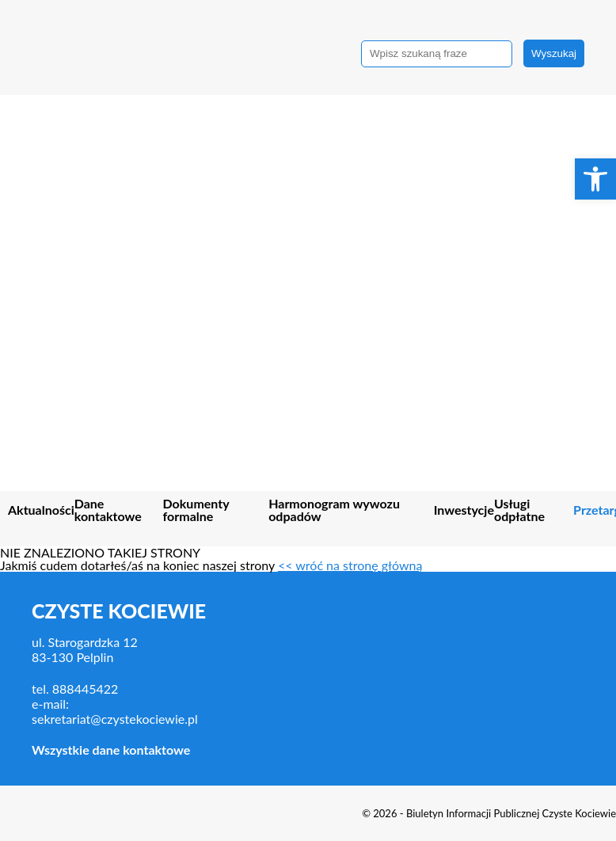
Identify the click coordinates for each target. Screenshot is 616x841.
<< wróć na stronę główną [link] (350, 565)
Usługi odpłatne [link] (519, 510)
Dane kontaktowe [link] (108, 510)
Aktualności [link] (41, 510)
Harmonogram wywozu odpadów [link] (334, 510)
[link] (595, 179)
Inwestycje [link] (464, 510)
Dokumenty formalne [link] (196, 510)
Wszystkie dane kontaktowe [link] (111, 750)
